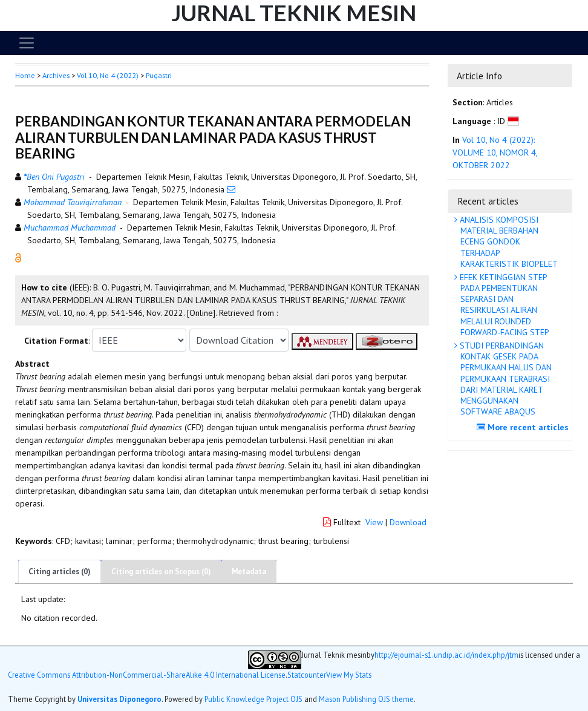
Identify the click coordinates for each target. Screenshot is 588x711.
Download (408, 522)
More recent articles (524, 427)
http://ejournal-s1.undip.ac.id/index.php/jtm (446, 655)
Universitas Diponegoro (119, 699)
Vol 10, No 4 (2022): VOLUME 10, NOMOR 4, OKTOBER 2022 (495, 152)
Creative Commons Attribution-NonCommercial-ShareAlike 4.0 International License (147, 675)
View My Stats (349, 675)
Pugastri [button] (159, 75)
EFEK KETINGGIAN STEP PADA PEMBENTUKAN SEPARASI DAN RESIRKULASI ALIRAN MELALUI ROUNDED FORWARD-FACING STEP (503, 305)
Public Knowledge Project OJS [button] (253, 699)
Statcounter (307, 675)
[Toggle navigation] (27, 43)
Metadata (249, 572)
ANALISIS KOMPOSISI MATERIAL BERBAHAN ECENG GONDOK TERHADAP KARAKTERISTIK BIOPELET (508, 242)
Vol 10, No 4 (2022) (108, 75)
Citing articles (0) (60, 572)
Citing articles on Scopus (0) (161, 572)
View (374, 522)
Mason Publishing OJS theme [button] (366, 699)
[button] (18, 257)
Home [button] (25, 75)
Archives (56, 75)
